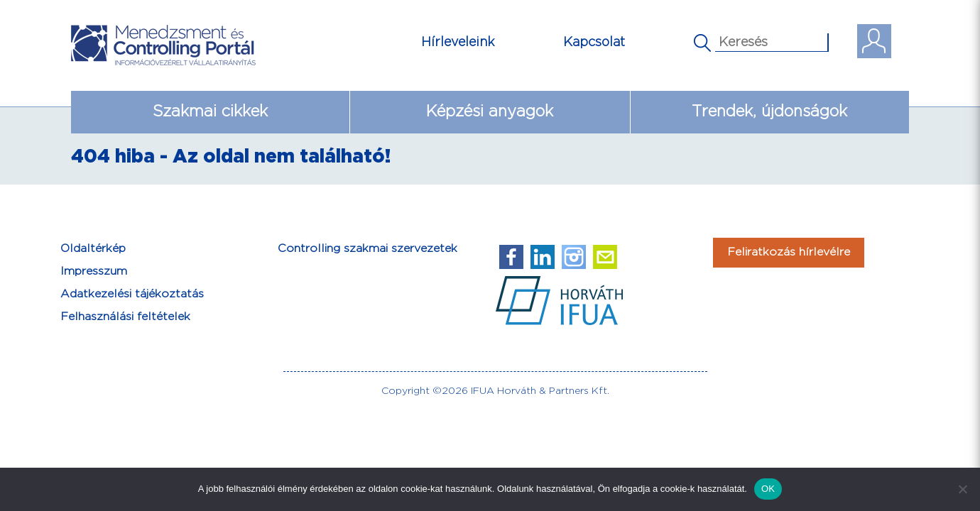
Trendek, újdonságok (769, 112)
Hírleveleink (458, 42)
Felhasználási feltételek (125, 317)
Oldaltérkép (93, 249)
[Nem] (962, 489)
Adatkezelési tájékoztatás (132, 294)
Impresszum (94, 271)
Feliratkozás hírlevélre (789, 252)
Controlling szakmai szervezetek (367, 249)
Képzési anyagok (490, 112)
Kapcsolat (594, 42)
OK (768, 489)
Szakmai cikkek (210, 112)
